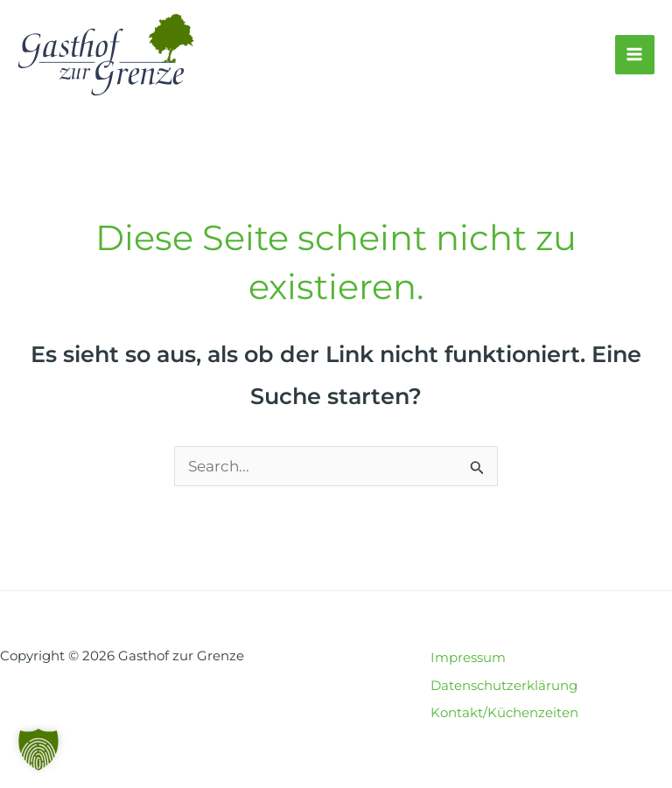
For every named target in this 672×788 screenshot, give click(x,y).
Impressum (468, 657)
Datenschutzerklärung (504, 685)
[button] (38, 750)
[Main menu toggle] (635, 55)
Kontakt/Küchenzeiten (504, 712)
